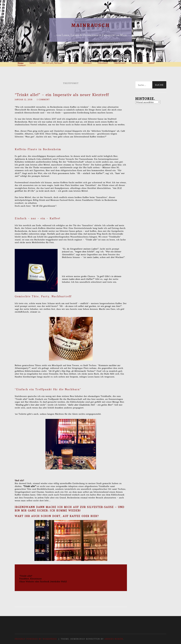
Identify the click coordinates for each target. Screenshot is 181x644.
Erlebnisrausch (103, 63)
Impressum (22, 65)
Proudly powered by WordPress (36, 639)
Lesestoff (151, 63)
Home (21, 63)
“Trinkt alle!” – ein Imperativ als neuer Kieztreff (62, 95)
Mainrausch (91, 25)
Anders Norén (114, 639)
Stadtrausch (73, 63)
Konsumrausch (137, 63)
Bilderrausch (87, 63)
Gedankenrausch (120, 63)
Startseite (33, 63)
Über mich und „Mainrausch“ (52, 63)
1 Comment (45, 100)
